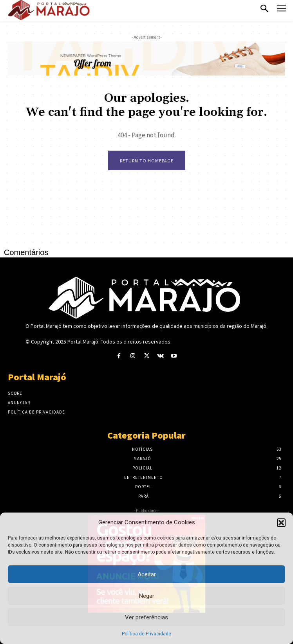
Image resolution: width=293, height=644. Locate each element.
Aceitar (147, 574)
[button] (281, 523)
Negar (147, 596)
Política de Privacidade (146, 634)
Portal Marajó (83, 342)
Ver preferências (146, 617)
